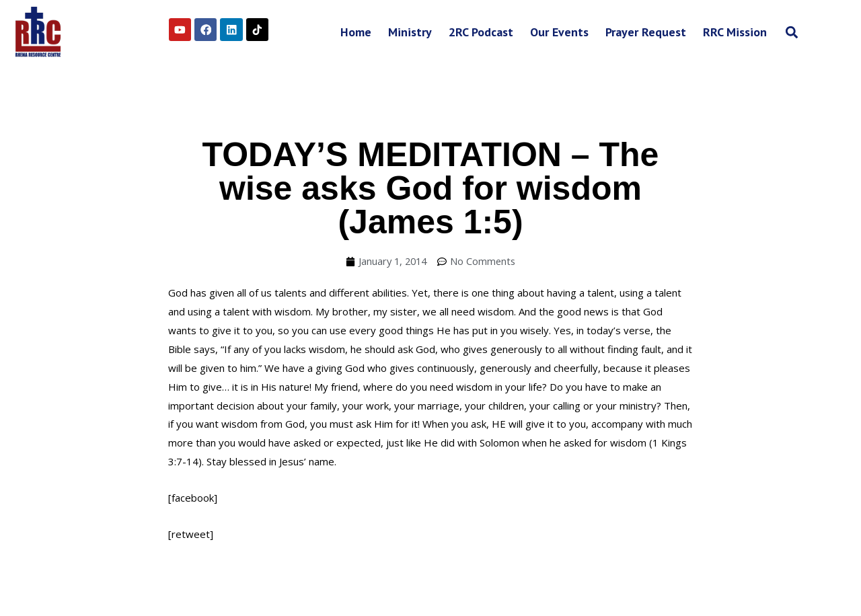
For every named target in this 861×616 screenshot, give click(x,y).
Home (356, 32)
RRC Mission (735, 32)
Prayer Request (646, 32)
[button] (791, 32)
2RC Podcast (481, 32)
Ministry (410, 32)
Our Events (559, 32)
